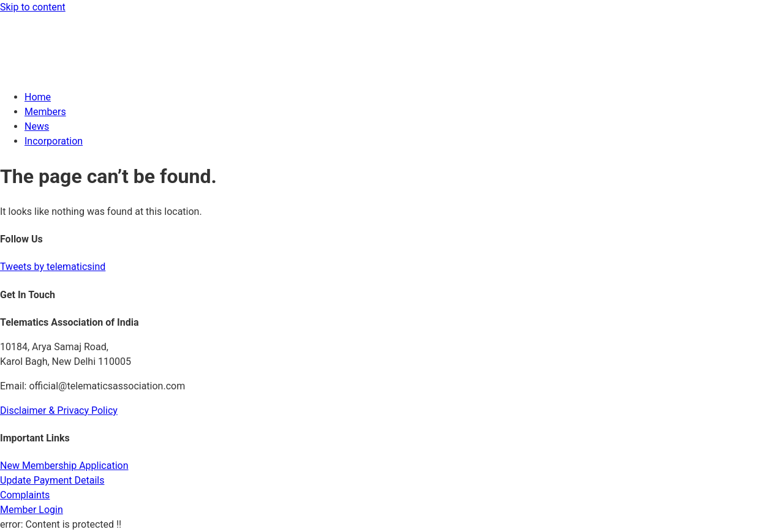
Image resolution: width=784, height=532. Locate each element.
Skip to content (33, 7)
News (37, 126)
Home (38, 97)
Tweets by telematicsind (53, 267)
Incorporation (54, 141)
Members (45, 112)
